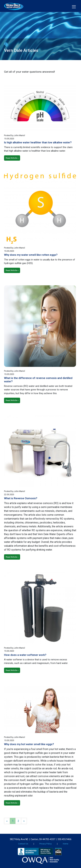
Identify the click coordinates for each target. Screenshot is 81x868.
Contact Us (23, 844)
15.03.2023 (9, 651)
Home (66, 844)
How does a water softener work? (25, 655)
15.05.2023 (9, 139)
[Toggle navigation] (74, 7)
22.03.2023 (9, 494)
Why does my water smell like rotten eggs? (31, 255)
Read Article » (12, 158)
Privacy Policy (46, 844)
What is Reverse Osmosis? (21, 498)
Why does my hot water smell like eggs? (29, 744)
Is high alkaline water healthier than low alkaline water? (38, 142)
